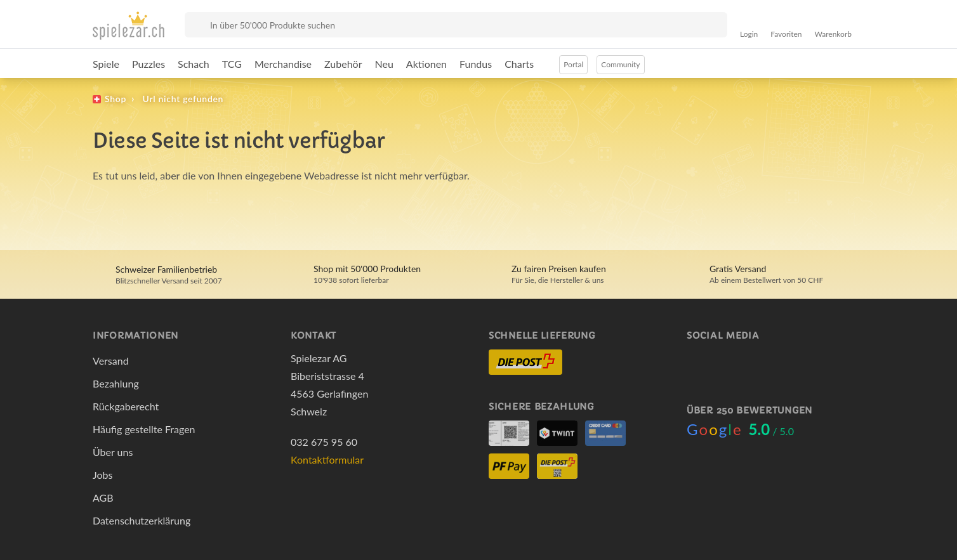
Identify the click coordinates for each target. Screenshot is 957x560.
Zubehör (343, 64)
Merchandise (283, 64)
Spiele (106, 64)
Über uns (113, 452)
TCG (232, 64)
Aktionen (426, 64)
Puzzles (148, 64)
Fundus (476, 64)
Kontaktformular (327, 459)
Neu (384, 64)
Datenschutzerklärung (142, 520)
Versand (111, 361)
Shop (115, 99)
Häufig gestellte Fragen (144, 429)
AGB (103, 498)
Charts (519, 64)
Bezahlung (116, 383)
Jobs (102, 475)
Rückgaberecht (126, 406)
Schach (194, 64)
